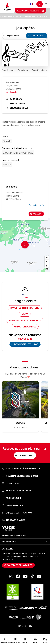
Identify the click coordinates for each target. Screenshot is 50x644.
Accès (25, 314)
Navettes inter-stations (25, 308)
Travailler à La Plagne (17, 491)
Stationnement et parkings (25, 320)
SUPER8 (20, 423)
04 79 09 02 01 (15, 99)
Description (23, 70)
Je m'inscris (26, 455)
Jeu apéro (43, 16)
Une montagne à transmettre (21, 469)
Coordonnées (8, 70)
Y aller (37, 214)
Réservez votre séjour (30, 11)
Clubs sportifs (12, 505)
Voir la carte (12, 92)
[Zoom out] (47, 262)
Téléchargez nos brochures (20, 476)
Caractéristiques (39, 70)
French (32, 4)
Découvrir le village (26, 344)
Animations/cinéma (25, 327)
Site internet (16, 103)
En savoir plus (37, 36)
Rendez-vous (31, 16)
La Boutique (11, 483)
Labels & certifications (17, 513)
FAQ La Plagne (12, 498)
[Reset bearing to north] (47, 266)
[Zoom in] (47, 257)
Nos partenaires (14, 520)
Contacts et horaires (19, 565)
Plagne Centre (36, 205)
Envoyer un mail (17, 108)
